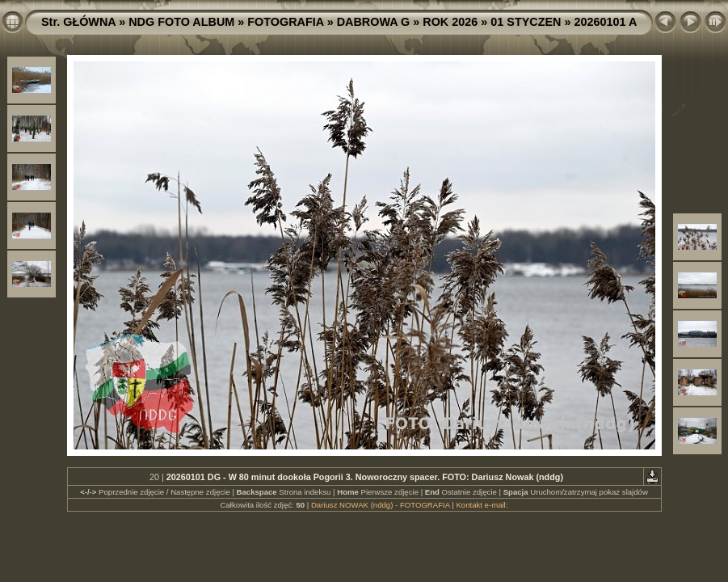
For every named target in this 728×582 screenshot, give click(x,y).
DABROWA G (374, 22)
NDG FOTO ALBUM (181, 22)
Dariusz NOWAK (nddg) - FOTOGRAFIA (381, 505)
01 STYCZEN (526, 22)
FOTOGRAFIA (285, 22)
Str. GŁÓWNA (78, 22)
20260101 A (605, 22)
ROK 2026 (450, 22)
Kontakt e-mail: (482, 505)
